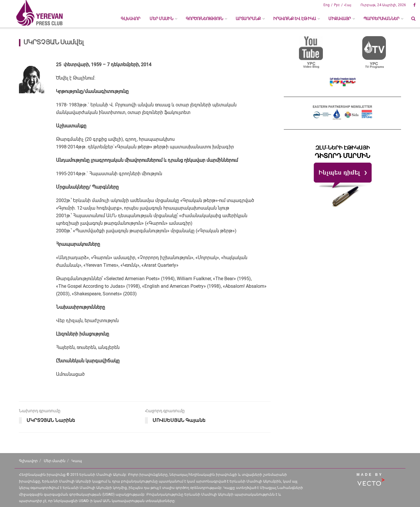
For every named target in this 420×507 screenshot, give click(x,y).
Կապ (77, 461)
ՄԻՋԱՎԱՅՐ (340, 19)
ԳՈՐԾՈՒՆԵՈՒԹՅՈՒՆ (204, 19)
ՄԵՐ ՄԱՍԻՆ (161, 19)
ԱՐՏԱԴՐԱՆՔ (248, 19)
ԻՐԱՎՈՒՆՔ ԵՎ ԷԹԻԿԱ (295, 19)
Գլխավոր (131, 19)
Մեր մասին (55, 461)
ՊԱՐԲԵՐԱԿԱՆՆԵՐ (381, 19)
